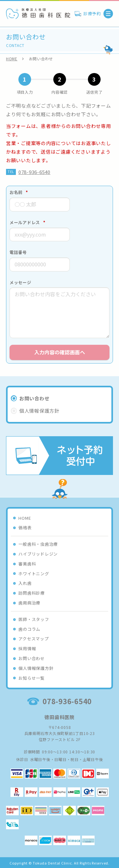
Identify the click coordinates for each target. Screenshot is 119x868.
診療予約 (92, 13)
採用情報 (27, 648)
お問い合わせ (32, 658)
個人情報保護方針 (36, 668)
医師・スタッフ (34, 619)
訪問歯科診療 (32, 593)
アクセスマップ (33, 639)
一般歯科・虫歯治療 (38, 544)
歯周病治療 (29, 603)
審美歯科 (27, 564)
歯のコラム (29, 629)
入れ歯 (25, 583)
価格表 (25, 527)
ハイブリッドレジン (38, 554)
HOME (12, 59)
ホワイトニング (34, 574)
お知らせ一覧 (32, 678)
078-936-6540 (34, 172)
